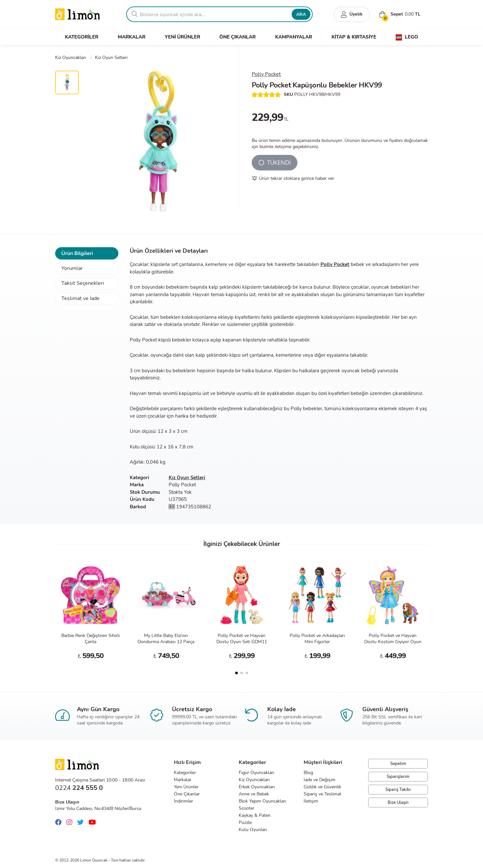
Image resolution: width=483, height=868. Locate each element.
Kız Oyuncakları (254, 780)
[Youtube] (94, 822)
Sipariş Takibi (398, 790)
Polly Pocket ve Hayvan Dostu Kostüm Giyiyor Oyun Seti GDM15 (393, 642)
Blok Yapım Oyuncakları (262, 801)
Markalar (183, 780)
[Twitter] (82, 822)
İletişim (311, 801)
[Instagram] (71, 822)
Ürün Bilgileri (77, 253)
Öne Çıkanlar (187, 794)
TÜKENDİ (275, 163)
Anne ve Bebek (254, 794)
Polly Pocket (266, 74)
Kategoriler (185, 773)
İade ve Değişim (320, 780)
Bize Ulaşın (398, 803)
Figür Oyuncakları (256, 773)
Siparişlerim (398, 777)
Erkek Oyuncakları (257, 787)
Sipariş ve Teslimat (322, 794)
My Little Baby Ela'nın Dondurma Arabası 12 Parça (166, 639)
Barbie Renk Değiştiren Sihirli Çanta (91, 639)
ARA (301, 14)
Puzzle (245, 822)
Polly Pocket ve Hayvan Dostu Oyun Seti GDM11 (242, 639)
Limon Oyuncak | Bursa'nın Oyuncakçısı (78, 14)
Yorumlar (72, 268)
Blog (308, 773)
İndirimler (183, 801)
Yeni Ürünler (186, 787)
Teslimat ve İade (80, 298)
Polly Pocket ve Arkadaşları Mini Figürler (317, 639)
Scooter (247, 808)
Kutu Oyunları (253, 830)
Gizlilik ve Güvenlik (322, 787)
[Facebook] (60, 822)
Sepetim (398, 764)
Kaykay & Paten (255, 815)
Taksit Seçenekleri (83, 283)
